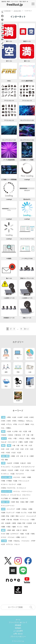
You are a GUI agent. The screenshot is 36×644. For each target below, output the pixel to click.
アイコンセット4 (9, 101)
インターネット (16, 495)
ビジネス (30, 354)
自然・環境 (5, 456)
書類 (4, 527)
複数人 (9, 428)
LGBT (21, 417)
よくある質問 (18, 631)
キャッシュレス (24, 481)
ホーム (18, 620)
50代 (15, 421)
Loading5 (27, 180)
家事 (19, 509)
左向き (11, 435)
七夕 (22, 470)
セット (18, 544)
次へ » (26, 329)
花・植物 (5, 460)
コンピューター (7, 491)
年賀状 (17, 463)
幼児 (4, 424)
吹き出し (17, 541)
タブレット (6, 495)
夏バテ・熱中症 (22, 530)
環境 (13, 456)
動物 (3, 445)
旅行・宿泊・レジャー (18, 516)
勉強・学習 (22, 523)
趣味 (14, 527)
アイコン (10, 544)
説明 (26, 442)
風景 (32, 456)
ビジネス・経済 (7, 477)
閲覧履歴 (18, 625)
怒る (34, 438)
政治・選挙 (25, 502)
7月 (27, 449)
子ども (10, 424)
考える (22, 438)
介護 (28, 534)
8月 (32, 449)
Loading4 (9, 199)
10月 (9, 453)
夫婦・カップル (22, 513)
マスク (4, 537)
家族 (31, 509)
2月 (3, 449)
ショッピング (32, 516)
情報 (4, 481)
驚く (16, 438)
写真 (30, 382)
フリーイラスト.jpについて (18, 622)
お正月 (10, 463)
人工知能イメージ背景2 (27, 160)
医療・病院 (11, 530)
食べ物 (10, 520)
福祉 (22, 534)
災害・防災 (15, 502)
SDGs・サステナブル (9, 488)
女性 (15, 417)
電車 (33, 520)
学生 (16, 424)
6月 (23, 449)
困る (28, 438)
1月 (31, 445)
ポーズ (4, 438)
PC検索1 (9, 259)
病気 (33, 534)
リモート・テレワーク (9, 484)
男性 (9, 417)
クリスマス (20, 474)
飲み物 (16, 520)
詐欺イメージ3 (27, 318)
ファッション (25, 520)
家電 (14, 523)
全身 (9, 431)
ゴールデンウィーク (29, 467)
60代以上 (22, 421)
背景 (11, 541)
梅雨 (17, 470)
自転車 (8, 523)
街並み (25, 509)
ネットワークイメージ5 (27, 120)
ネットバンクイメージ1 (27, 239)
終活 (26, 527)
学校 (18, 368)
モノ (18, 354)
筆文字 (18, 382)
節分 (30, 463)
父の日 (11, 470)
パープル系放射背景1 (9, 160)
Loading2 (27, 219)
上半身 (15, 431)
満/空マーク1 (27, 41)
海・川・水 (25, 456)
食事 (4, 520)
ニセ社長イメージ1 (27, 298)
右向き (4, 435)
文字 (4, 544)
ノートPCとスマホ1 (27, 259)
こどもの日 (16, 467)
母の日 (4, 470)
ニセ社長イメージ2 (9, 298)
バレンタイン (6, 467)
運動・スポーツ (22, 537)
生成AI (18, 396)
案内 (21, 442)
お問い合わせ (18, 634)
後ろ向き (18, 435)
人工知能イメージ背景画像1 (9, 180)
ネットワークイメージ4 (9, 140)
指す (32, 442)
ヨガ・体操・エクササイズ (10, 534)
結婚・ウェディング (8, 513)
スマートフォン (28, 491)
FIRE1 (9, 81)
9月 (3, 453)
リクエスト (26, 541)
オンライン (27, 495)
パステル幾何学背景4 (27, 81)
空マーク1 (9, 61)
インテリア (11, 509)
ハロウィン (6, 474)
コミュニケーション (8, 506)
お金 (30, 368)
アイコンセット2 (9, 120)
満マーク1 (27, 61)
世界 (32, 502)
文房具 (30, 523)
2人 (3, 428)
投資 (20, 484)
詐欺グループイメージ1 (27, 278)
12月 (20, 453)
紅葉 (13, 474)
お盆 (33, 470)
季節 (6, 382)
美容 (9, 527)
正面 (26, 431)
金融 (16, 481)
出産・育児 (33, 513)
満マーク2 (9, 41)
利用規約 (18, 628)
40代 (9, 421)
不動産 (10, 481)
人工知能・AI (6, 498)
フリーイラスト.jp (19, 641)
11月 (14, 453)
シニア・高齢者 (24, 424)
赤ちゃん (30, 421)
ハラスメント (22, 488)
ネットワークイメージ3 (27, 140)
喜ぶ (11, 438)
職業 (30, 477)
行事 (3, 463)
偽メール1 (9, 278)
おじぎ (4, 442)
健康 (6, 368)
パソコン (17, 491)
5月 (18, 449)
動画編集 (16, 498)
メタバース (24, 498)
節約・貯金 (6, 516)
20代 (32, 417)
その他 (4, 541)
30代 (4, 421)
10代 (27, 417)
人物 (6, 354)
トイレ (20, 527)
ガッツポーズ (13, 442)
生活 (3, 509)
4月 (13, 449)
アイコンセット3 (27, 101)
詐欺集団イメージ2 (9, 318)
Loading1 (9, 239)
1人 (33, 424)
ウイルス (12, 537)
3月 (8, 449)
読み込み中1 (27, 199)
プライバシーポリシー (18, 637)
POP (34, 541)
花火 (28, 470)
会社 (24, 477)
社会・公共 (5, 502)
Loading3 (9, 219)
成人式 (24, 463)
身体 (3, 431)
